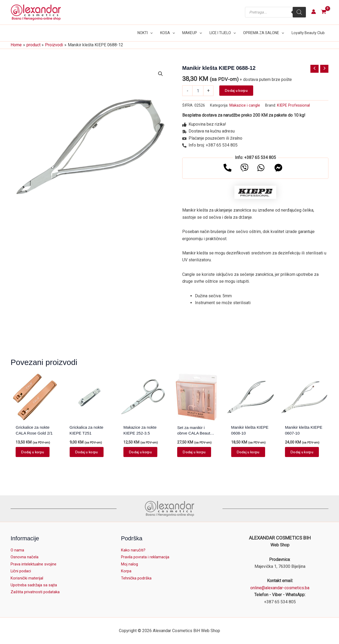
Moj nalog (130, 564)
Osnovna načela (25, 557)
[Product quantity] (198, 90)
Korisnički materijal (28, 578)
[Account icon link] (314, 12)
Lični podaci (22, 571)
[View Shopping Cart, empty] (324, 12)
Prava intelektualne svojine (35, 564)
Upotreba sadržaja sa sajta (35, 585)
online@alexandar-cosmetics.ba (280, 588)
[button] (151, 33)
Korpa (126, 571)
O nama (17, 550)
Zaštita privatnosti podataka (36, 592)
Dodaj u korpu (236, 90)
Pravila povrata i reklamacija (147, 557)
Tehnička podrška (137, 578)
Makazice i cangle (245, 105)
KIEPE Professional (293, 105)
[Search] (299, 12)
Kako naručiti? (134, 550)
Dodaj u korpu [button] (33, 452)
